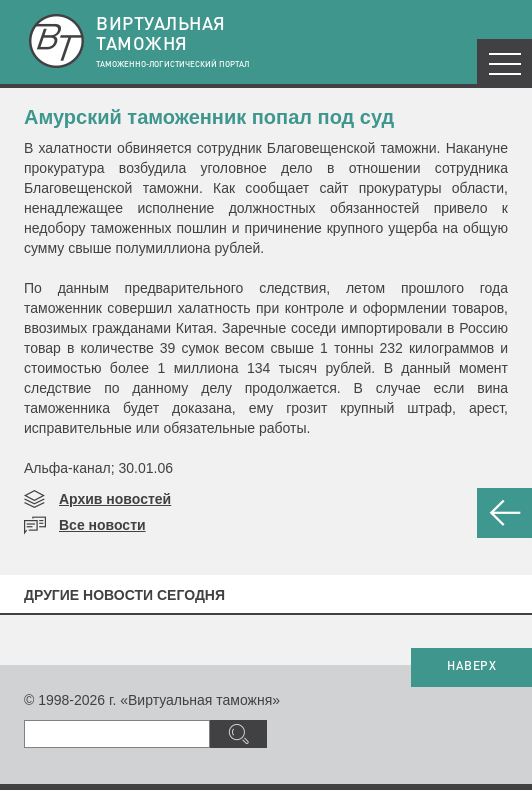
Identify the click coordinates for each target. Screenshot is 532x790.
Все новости (102, 525)
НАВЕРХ (471, 667)
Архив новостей (115, 499)
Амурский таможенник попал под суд (209, 117)
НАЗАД (504, 513)
